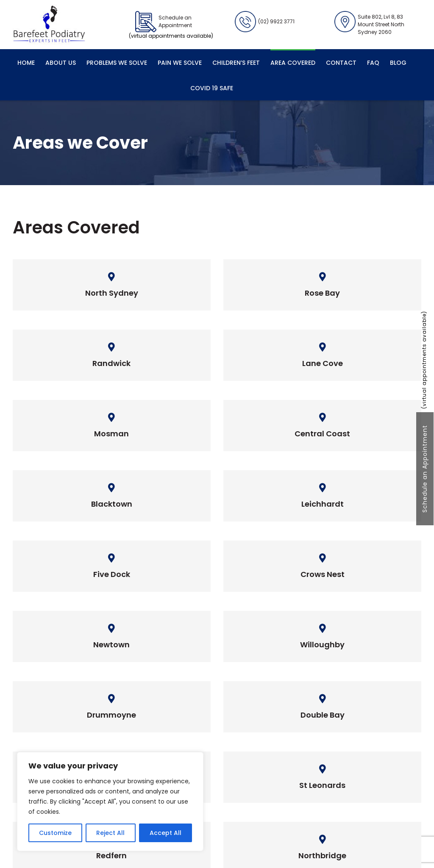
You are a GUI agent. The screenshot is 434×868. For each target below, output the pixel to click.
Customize (55, 833)
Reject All (110, 833)
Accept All (166, 833)
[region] (110, 801)
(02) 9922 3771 (265, 22)
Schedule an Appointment (425, 469)
